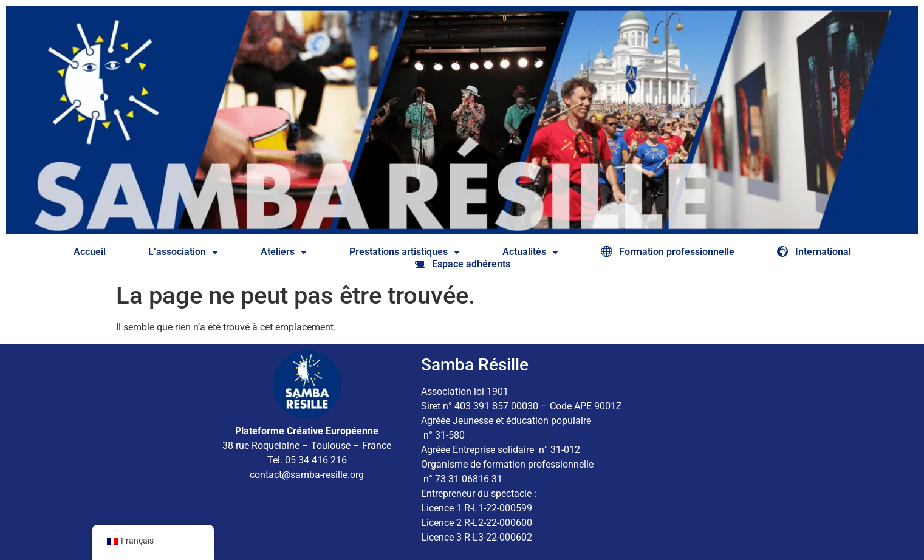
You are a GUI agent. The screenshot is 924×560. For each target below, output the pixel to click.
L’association (183, 252)
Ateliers (284, 252)
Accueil (90, 252)
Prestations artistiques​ (405, 252)
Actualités (530, 252)
